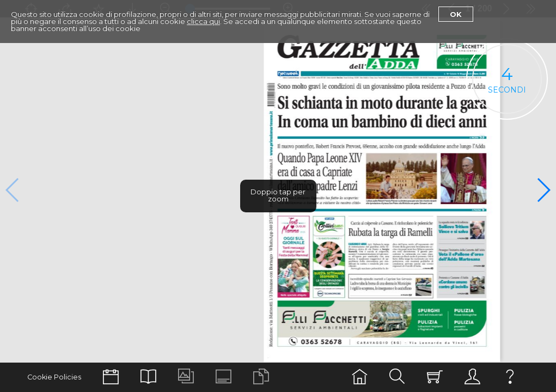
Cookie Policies (54, 377)
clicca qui (203, 21)
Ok (456, 14)
